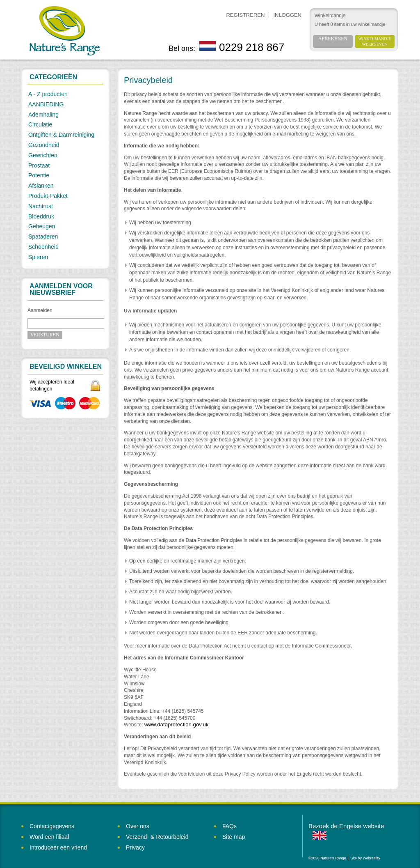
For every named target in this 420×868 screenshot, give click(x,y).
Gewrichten (43, 155)
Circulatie (40, 124)
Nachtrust (41, 206)
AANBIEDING (46, 104)
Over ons (138, 826)
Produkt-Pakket (48, 196)
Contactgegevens (52, 826)
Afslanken (41, 186)
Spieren (38, 257)
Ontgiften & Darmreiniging (61, 135)
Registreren (245, 15)
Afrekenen (333, 39)
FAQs (229, 826)
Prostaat (39, 165)
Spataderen (43, 237)
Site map (234, 837)
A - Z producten (48, 94)
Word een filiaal (49, 837)
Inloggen (287, 15)
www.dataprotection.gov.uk (177, 724)
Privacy (135, 847)
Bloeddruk (41, 216)
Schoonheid (43, 247)
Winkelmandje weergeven (375, 41)
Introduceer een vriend (58, 847)
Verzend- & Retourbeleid (157, 837)
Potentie (39, 175)
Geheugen (42, 226)
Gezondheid (44, 145)
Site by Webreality (365, 858)
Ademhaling (43, 115)
